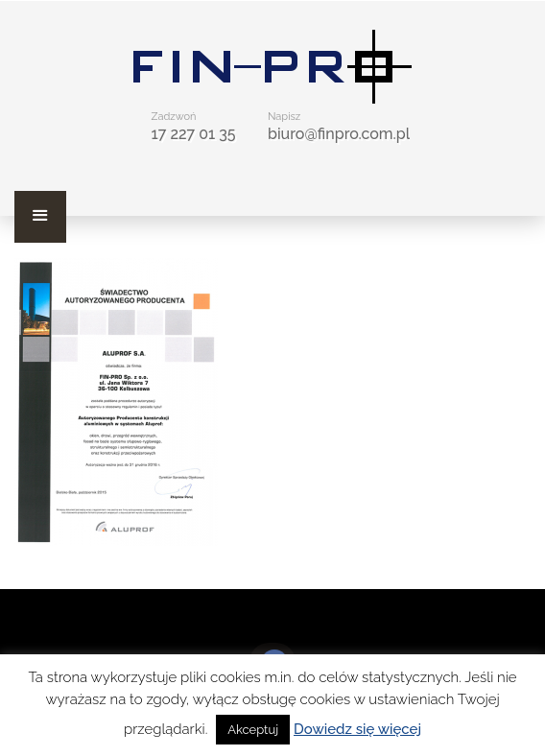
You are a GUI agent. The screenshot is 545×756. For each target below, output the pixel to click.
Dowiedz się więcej (357, 729)
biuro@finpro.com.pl (339, 134)
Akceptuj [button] (253, 730)
